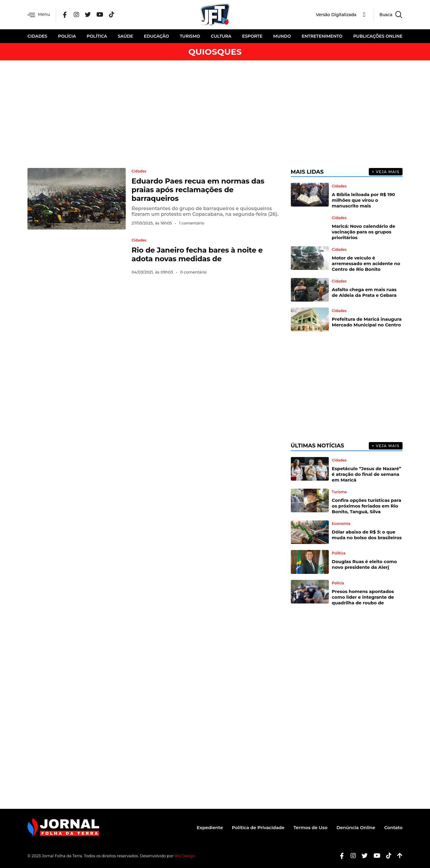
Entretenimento (322, 36)
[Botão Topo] (398, 856)
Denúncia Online (356, 827)
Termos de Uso (311, 827)
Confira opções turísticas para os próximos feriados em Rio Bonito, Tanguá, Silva (367, 506)
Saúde (126, 36)
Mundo (282, 36)
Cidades (37, 36)
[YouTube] (100, 15)
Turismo (190, 36)
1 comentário (192, 223)
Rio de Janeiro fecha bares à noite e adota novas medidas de (197, 254)
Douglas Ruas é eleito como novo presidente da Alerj (364, 564)
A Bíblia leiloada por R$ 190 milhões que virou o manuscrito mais (363, 200)
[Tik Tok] (112, 15)
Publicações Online (378, 36)
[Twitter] (88, 15)
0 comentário (193, 272)
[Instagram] (76, 15)
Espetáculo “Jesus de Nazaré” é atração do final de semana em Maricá (367, 474)
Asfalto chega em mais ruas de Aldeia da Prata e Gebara (364, 292)
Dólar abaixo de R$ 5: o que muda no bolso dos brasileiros (367, 535)
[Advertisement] (215, 114)
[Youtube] (375, 856)
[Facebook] (65, 15)
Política (97, 36)
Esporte (252, 36)
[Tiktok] (387, 856)
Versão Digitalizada (336, 15)
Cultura (221, 36)
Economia (341, 524)
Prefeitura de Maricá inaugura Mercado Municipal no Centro (367, 322)
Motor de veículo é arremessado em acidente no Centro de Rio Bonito (366, 263)
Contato (393, 827)
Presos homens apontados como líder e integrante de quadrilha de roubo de (363, 597)
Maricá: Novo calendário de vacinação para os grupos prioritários (363, 232)
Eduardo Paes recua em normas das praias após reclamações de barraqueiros (198, 190)
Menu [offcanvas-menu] (39, 15)
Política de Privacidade (258, 827)
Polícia (67, 36)
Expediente (210, 827)
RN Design (185, 856)
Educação (156, 36)
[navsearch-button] (388, 15)
